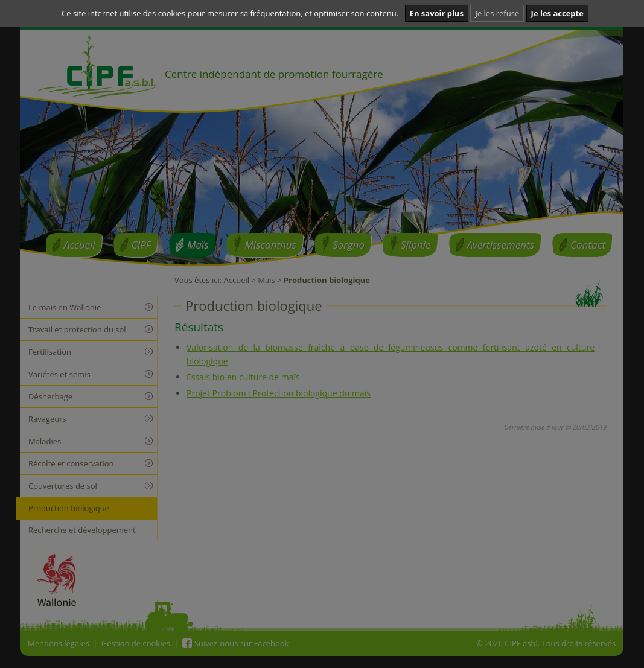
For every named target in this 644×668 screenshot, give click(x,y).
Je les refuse (497, 13)
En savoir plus (437, 13)
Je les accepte (557, 13)
